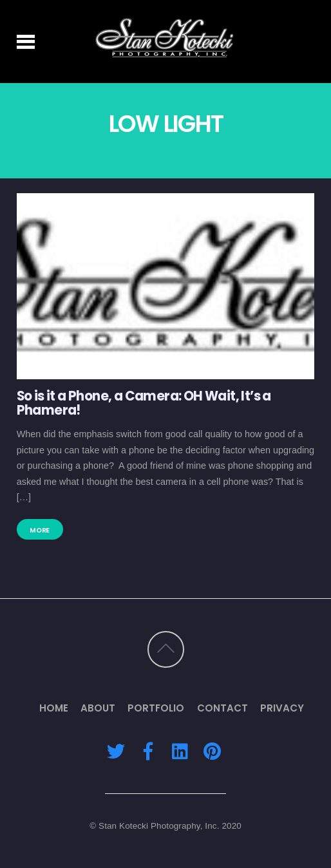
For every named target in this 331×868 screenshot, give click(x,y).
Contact (222, 708)
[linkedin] (180, 750)
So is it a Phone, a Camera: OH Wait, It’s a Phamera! (144, 403)
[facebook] (148, 750)
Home (54, 708)
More (40, 530)
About (98, 708)
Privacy (282, 708)
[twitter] (116, 750)
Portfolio (156, 708)
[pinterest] (212, 750)
